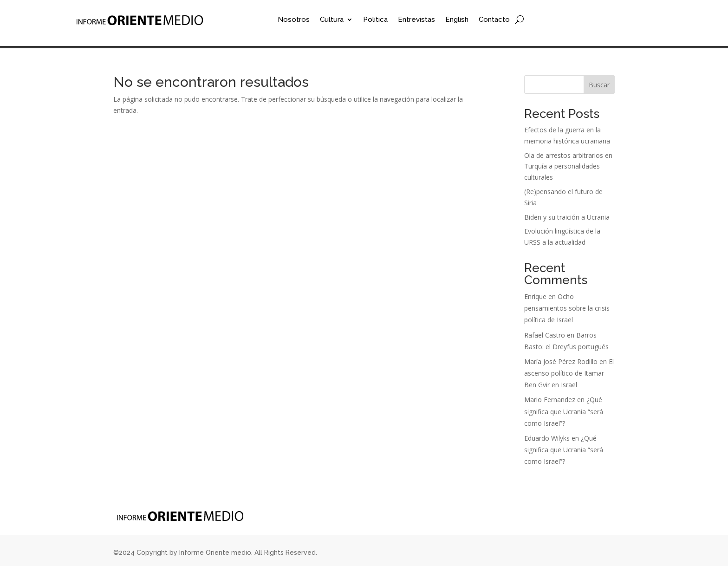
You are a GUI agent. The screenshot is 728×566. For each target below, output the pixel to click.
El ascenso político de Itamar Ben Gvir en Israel (569, 373)
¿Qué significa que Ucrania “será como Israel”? (564, 411)
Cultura (332, 20)
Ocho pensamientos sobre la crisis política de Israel (567, 308)
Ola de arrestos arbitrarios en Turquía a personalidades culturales (568, 166)
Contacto (494, 20)
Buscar (599, 85)
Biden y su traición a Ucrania (567, 217)
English (457, 20)
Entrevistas (416, 20)
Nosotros (294, 20)
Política (375, 20)
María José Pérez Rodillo (561, 361)
